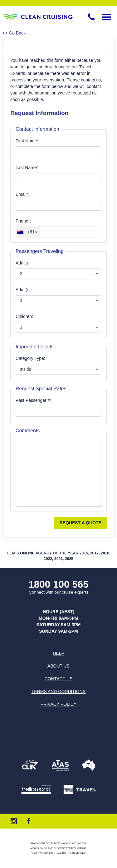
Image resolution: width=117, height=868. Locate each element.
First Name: (28, 141)
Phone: (23, 221)
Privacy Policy (58, 704)
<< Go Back (14, 33)
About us (58, 666)
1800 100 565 (58, 584)
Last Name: (28, 168)
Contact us (59, 679)
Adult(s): (24, 290)
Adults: (22, 263)
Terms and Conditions (58, 691)
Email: (22, 194)
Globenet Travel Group (70, 848)
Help (58, 653)
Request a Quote (80, 523)
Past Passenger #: (33, 400)
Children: (24, 316)
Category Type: (30, 358)
